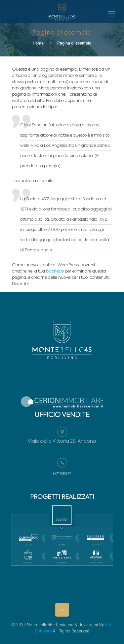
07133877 (62, 474)
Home (38, 43)
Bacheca (55, 271)
